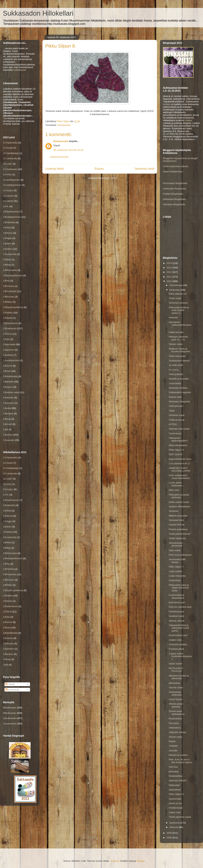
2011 (169, 277)
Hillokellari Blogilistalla (174, 199)
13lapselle (8, 382)
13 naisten (8, 196)
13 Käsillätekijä (11, 153)
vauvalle (173, 751)
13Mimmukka (10, 270)
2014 (169, 263)
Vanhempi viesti (144, 169)
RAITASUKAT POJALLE (176, 670)
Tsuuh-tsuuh (175, 433)
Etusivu (99, 169)
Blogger (141, 861)
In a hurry (174, 370)
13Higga (7, 238)
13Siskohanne (10, 323)
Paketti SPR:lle (177, 525)
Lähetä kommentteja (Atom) (103, 178)
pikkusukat (174, 683)
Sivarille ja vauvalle (179, 379)
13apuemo (9, 350)
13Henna (8, 233)
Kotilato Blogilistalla (173, 194)
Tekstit (10, 684)
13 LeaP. (8, 164)
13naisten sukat (11, 392)
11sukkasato (10, 724)
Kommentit (12, 690)
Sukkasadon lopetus (179, 361)
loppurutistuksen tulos (180, 459)
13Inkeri (7, 244)
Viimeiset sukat (177, 415)
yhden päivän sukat (179, 502)
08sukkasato (10, 708)
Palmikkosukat (176, 612)
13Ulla (6, 339)
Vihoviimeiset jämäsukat (176, 544)
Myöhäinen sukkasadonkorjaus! (180, 325)
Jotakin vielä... (176, 640)
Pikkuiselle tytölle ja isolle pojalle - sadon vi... (179, 310)
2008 (169, 838)
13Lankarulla (10, 254)
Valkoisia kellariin (178, 780)
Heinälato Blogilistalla (174, 204)
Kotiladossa (19, 70)
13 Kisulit (8, 148)
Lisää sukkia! (175, 571)
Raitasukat (174, 785)
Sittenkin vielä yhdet (179, 429)
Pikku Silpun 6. (176, 794)
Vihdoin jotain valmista (176, 705)
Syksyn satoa (176, 344)
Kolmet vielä (175, 397)
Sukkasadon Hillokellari (38, 13)
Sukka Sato (175, 812)
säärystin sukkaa (177, 732)
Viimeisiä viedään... (179, 644)
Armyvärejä (175, 580)
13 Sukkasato (10, 169)
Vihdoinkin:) (175, 728)
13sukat (7, 408)
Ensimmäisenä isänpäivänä (176, 596)
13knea (7, 371)
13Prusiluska (10, 291)
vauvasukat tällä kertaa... (177, 561)
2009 (169, 833)
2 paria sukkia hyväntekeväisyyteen (180, 656)
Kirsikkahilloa (176, 776)
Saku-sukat (175, 550)
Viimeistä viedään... (179, 388)
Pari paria (174, 723)
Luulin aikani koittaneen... (176, 484)
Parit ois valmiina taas (180, 607)
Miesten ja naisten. (178, 755)
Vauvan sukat (176, 687)
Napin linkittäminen (173, 172)
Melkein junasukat (178, 516)
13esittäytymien (11, 360)
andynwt (114, 861)
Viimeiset (173, 511)
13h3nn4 (8, 366)
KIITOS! (173, 424)
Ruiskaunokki (61, 141)
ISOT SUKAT (176, 454)
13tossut (7, 424)
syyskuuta (175, 823)
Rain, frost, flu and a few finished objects (180, 761)
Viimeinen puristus (178, 303)
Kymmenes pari (177, 602)
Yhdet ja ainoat (177, 420)
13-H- (6, 206)
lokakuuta (175, 290)
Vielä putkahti (176, 374)
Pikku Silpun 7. (176, 567)
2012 (169, 272)
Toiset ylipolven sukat (180, 817)
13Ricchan (9, 297)
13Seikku (8, 313)
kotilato (167, 104)
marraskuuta (176, 285)
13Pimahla (9, 286)
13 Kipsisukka (10, 143)
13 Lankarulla (10, 158)
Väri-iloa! (173, 767)
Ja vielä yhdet (176, 365)
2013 (169, 268)
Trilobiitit (173, 746)
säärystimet (175, 790)
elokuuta (174, 827)
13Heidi (7, 228)
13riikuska (8, 398)
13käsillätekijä (10, 376)
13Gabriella (9, 222)
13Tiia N (7, 334)
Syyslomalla (175, 799)
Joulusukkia (175, 383)
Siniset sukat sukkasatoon (177, 713)
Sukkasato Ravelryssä (175, 189)
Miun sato (174, 490)
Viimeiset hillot (176, 520)
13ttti (6, 430)
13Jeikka (8, 249)
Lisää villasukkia (177, 576)
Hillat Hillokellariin (178, 445)
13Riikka (8, 302)
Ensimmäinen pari (178, 635)
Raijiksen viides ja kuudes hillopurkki (179, 350)
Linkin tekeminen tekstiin (176, 166)
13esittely (8, 355)
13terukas (8, 414)
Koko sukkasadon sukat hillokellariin (179, 477)
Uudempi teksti (55, 169)
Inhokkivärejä (176, 808)
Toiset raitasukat (177, 538)
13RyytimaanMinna (13, 307)
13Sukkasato (10, 328)
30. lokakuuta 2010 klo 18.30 (68, 150)
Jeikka (189, 120)
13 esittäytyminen (12, 185)
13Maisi (7, 260)
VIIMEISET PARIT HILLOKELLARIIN (179, 470)
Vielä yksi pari (176, 406)
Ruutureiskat (175, 719)
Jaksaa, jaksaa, (177, 621)
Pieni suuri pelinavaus (180, 555)
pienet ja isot (175, 803)
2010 (169, 281)
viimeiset (173, 317)
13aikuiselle (9, 344)
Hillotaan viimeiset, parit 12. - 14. (178, 338)
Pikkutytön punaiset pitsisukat (179, 496)
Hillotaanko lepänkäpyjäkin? (178, 439)
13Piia (6, 281)
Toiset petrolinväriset (179, 534)
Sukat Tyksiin (176, 664)
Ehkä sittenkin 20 (178, 294)
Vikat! (172, 411)
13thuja (7, 419)
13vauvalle (9, 440)
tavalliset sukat (176, 616)
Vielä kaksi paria (177, 356)
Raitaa (172, 741)
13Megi (7, 265)
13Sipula (8, 318)
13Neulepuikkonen (13, 275)
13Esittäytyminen (12, 217)
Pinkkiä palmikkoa (178, 529)
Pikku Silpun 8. (176, 450)
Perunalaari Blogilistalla (175, 183)
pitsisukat (174, 772)
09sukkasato (10, 713)
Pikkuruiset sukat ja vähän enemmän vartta (179, 588)
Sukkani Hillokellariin (179, 507)
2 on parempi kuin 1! (179, 463)
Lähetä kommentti (59, 157)
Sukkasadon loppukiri (180, 392)
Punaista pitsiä (176, 649)
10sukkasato (64, 125)
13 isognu (8, 190)
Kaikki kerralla (176, 332)
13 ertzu (7, 174)
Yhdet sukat (175, 298)
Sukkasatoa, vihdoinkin (175, 693)
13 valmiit (8, 201)
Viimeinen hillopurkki (179, 402)
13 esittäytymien (11, 180)
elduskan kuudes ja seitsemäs (179, 677)
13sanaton (9, 403)
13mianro (8, 387)
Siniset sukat (175, 737)
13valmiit (8, 435)
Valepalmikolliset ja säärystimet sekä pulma (179, 628)
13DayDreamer (11, 212)
